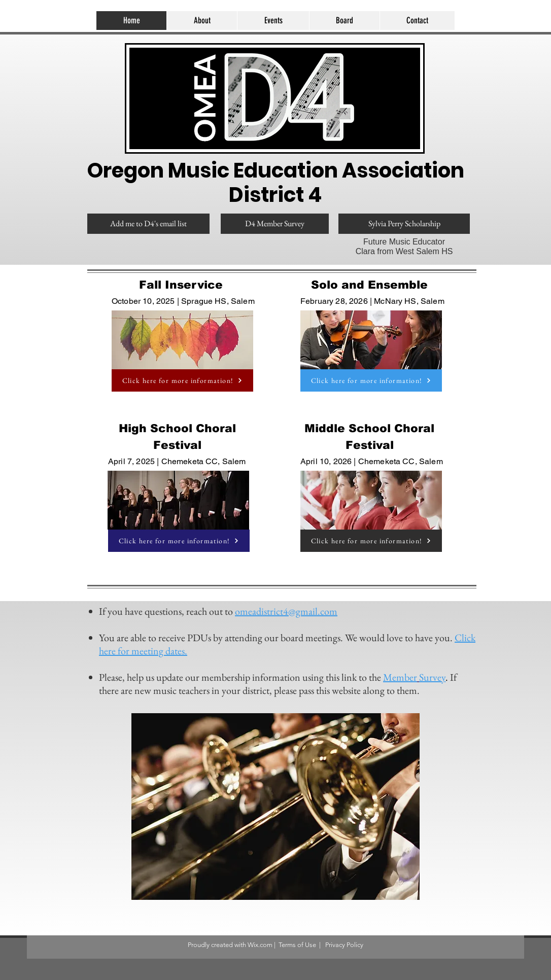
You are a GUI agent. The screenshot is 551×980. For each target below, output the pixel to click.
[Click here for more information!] (182, 380)
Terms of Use (297, 945)
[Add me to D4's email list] (148, 224)
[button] (273, 21)
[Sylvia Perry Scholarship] (404, 224)
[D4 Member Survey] (275, 224)
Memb (396, 677)
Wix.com (260, 945)
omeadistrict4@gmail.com (286, 611)
